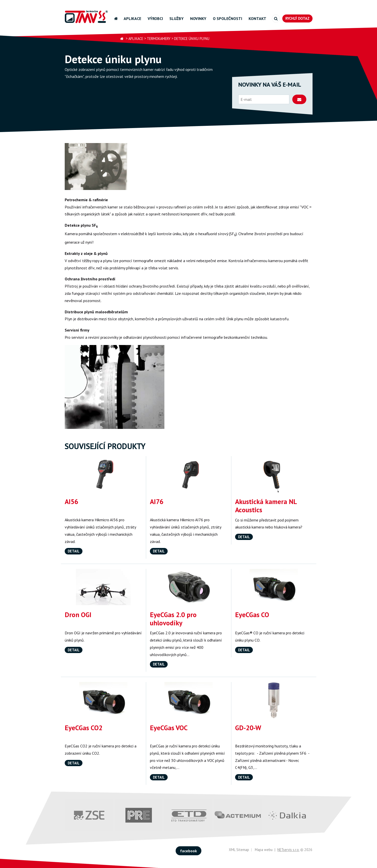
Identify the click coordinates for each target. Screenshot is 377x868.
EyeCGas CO (252, 615)
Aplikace (132, 18)
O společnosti (227, 18)
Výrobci (155, 18)
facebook (188, 851)
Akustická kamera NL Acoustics (266, 506)
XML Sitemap (239, 850)
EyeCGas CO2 (84, 728)
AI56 (71, 502)
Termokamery (159, 39)
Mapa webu (264, 850)
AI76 (157, 502)
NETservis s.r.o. (288, 850)
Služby (177, 18)
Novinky (198, 18)
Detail (74, 551)
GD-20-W (248, 728)
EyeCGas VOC (169, 728)
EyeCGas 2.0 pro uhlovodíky (173, 619)
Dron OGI (78, 615)
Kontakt (257, 18)
